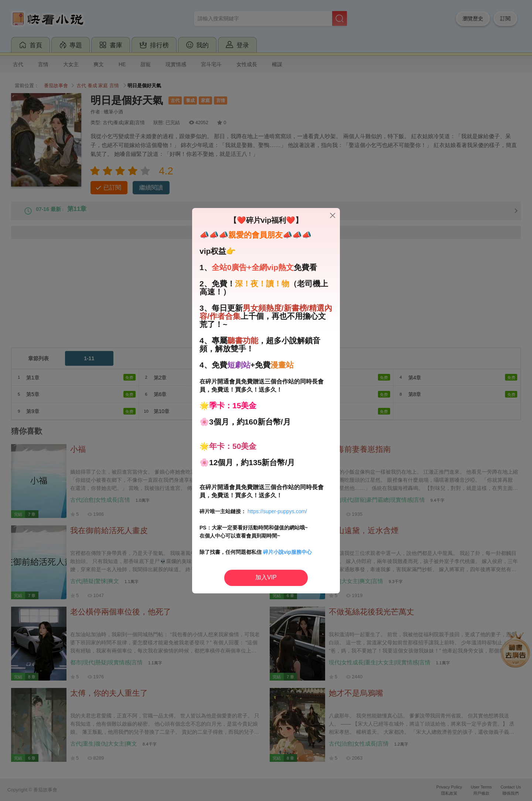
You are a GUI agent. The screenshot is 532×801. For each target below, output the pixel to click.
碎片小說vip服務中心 (287, 552)
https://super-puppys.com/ (277, 511)
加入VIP (266, 577)
